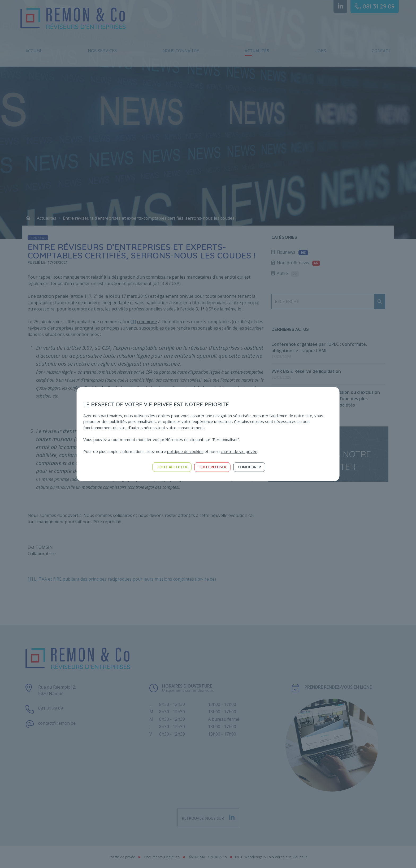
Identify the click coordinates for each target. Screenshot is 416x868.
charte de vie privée (239, 451)
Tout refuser (213, 467)
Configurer (249, 467)
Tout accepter (172, 467)
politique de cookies (185, 451)
